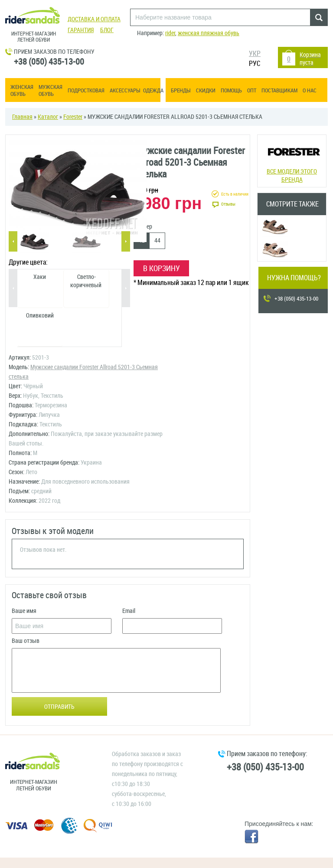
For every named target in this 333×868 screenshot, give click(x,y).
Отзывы (228, 204)
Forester (73, 117)
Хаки (40, 277)
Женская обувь (22, 90)
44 (157, 241)
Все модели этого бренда (292, 160)
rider (170, 33)
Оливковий (40, 316)
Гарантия (81, 30)
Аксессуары (125, 90)
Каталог (48, 117)
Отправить (59, 707)
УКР (255, 54)
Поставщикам (279, 90)
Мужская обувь (51, 90)
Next (126, 241)
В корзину (162, 269)
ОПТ (252, 90)
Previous (13, 241)
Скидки (206, 90)
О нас (310, 90)
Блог (107, 30)
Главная (22, 117)
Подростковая (86, 90)
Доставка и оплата (94, 19)
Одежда (153, 90)
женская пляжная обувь (209, 33)
